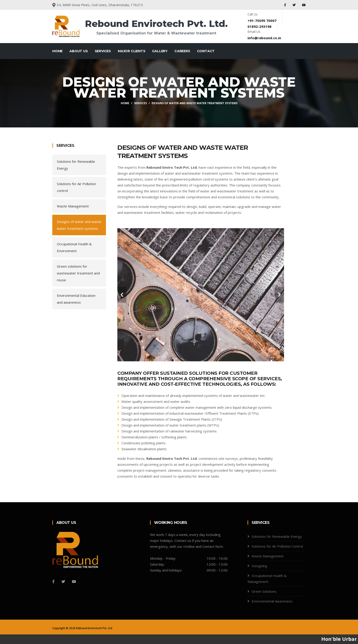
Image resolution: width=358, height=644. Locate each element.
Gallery (160, 51)
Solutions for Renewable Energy (76, 165)
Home (57, 51)
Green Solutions (264, 591)
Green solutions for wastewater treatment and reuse (78, 273)
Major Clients (132, 51)
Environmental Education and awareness (76, 299)
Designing (259, 566)
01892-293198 (259, 26)
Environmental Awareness (272, 601)
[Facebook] (53, 582)
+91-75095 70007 (262, 21)
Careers (182, 51)
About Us (79, 51)
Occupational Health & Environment (74, 247)
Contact (206, 51)
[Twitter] (63, 582)
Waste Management (73, 206)
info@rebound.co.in (264, 38)
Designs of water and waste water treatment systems (79, 225)
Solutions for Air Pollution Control (277, 546)
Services (103, 51)
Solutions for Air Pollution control (76, 187)
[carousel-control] (122, 295)
